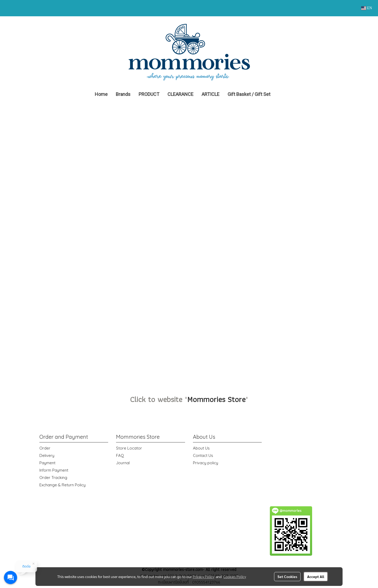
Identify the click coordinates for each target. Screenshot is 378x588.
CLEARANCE (180, 94)
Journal (123, 463)
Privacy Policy (203, 576)
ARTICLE (211, 94)
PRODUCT (149, 94)
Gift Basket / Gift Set (249, 94)
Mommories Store (216, 399)
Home (101, 94)
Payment (47, 463)
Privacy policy (206, 463)
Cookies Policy (235, 576)
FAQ (120, 455)
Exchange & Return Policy (62, 485)
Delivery (47, 455)
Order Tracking (53, 478)
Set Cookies (287, 576)
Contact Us (203, 455)
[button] (282, 94)
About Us (201, 448)
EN (367, 8)
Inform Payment (54, 470)
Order (45, 448)
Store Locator (129, 448)
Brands (123, 94)
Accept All (316, 576)
